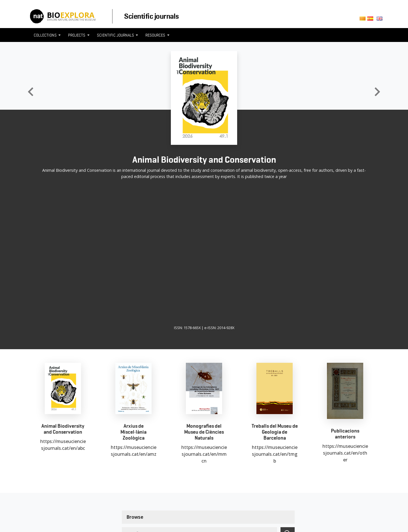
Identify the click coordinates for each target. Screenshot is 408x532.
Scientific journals (151, 16)
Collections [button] (46, 35)
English (380, 20)
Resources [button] (156, 35)
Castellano (372, 20)
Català (363, 20)
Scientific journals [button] (116, 35)
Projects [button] (77, 35)
